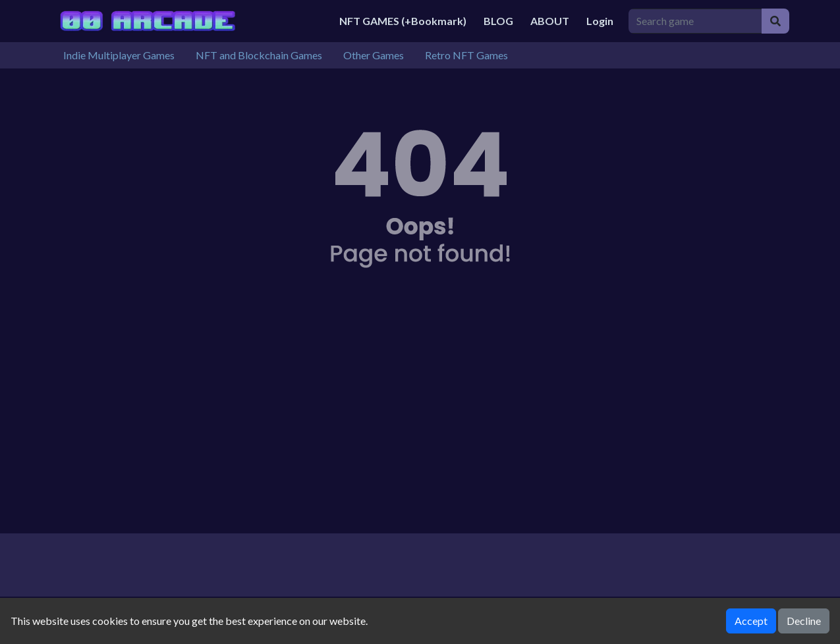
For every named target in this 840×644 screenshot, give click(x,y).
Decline (804, 621)
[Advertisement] (420, 421)
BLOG (498, 21)
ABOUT (550, 21)
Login (600, 21)
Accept (751, 621)
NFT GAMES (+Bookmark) (403, 21)
